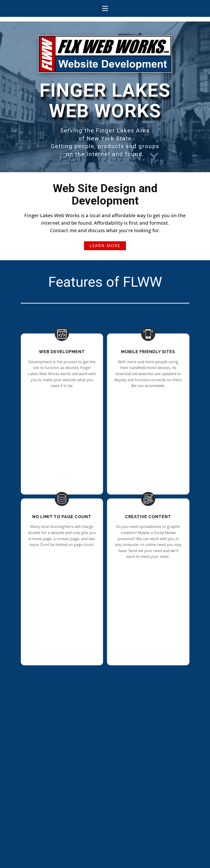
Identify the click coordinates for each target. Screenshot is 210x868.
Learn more (105, 245)
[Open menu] (105, 8)
